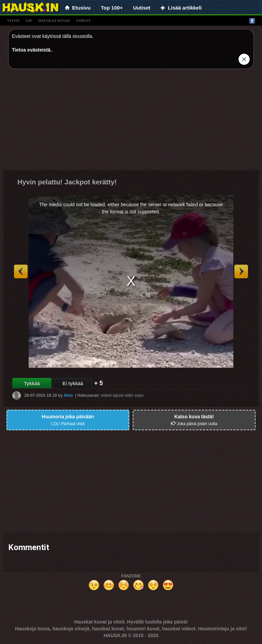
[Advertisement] (131, 122)
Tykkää (32, 383)
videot (83, 20)
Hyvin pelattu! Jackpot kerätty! (67, 182)
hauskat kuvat (54, 20)
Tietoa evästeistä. (32, 50)
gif (29, 20)
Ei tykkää (73, 383)
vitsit (13, 20)
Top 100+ (112, 8)
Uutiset (142, 8)
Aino (68, 395)
